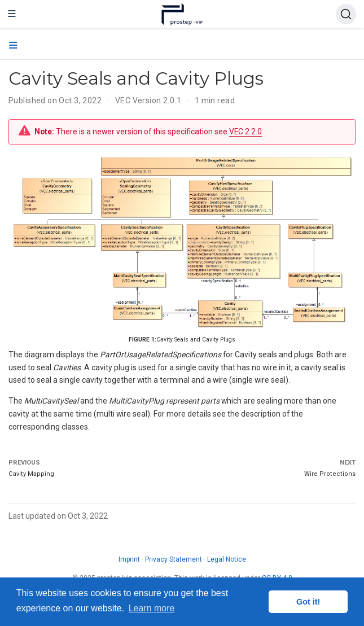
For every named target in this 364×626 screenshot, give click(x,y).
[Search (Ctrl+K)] (346, 14)
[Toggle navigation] (12, 14)
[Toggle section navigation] (13, 46)
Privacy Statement (174, 559)
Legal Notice (227, 559)
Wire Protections (330, 474)
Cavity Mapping (31, 474)
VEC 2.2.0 (245, 132)
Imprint (129, 559)
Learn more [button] (152, 608)
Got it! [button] (308, 602)
